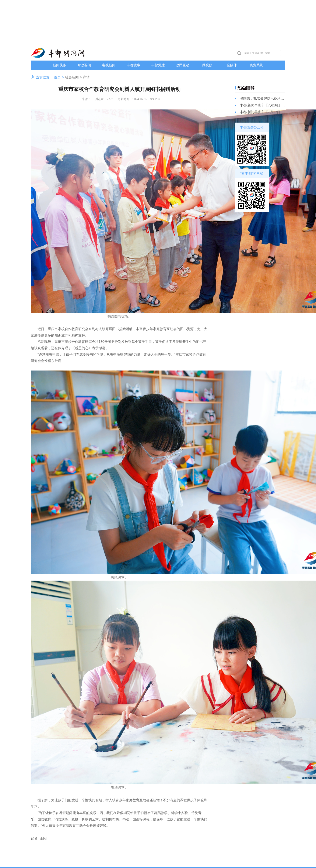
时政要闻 (84, 65)
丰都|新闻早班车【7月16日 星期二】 (263, 105)
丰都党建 (158, 65)
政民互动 (183, 65)
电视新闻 (109, 65)
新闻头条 (60, 65)
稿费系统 (256, 65)
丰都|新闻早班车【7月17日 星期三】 (263, 112)
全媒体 (232, 65)
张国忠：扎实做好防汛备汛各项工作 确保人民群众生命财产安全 (263, 98)
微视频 (207, 65)
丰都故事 (133, 65)
